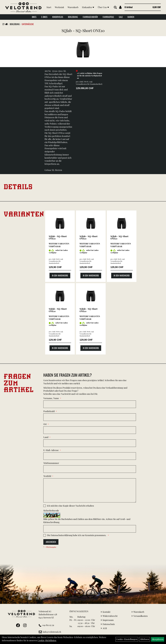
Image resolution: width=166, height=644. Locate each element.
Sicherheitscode (51, 511)
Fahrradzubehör (90, 18)
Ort (45, 424)
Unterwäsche (28, 24)
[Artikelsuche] (114, 8)
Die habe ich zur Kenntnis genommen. (77, 535)
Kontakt (106, 612)
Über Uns (52, 10)
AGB (105, 628)
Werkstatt (59, 5)
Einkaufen (88, 5)
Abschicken (51, 542)
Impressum (108, 620)
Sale (121, 18)
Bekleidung (73, 18)
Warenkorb (73, 5)
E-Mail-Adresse (51, 450)
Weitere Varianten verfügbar (59, 245)
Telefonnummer (51, 463)
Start (49, 5)
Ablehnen (145, 639)
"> (6, 24)
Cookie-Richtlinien (47, 640)
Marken (131, 18)
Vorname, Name (51, 398)
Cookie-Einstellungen (127, 639)
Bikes (34, 18)
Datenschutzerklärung (62, 535)
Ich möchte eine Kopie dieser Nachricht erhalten (70, 506)
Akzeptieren (158, 639)
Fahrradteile (108, 18)
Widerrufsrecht (110, 616)
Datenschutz (109, 624)
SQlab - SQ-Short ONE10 (83, 30)
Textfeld (47, 476)
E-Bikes (44, 18)
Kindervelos (58, 18)
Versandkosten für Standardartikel (89, 84)
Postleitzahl (49, 411)
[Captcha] (90, 529)
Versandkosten (141, 616)
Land (46, 437)
